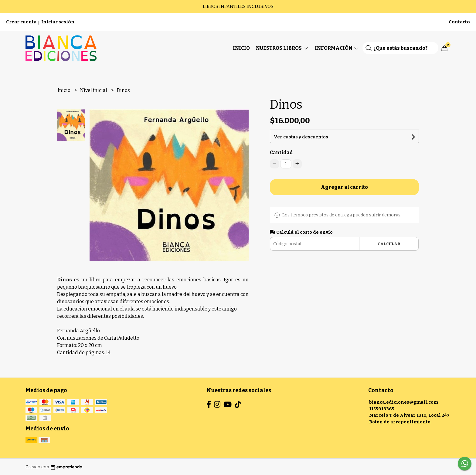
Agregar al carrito (344, 187)
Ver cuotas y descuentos (301, 137)
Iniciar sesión (58, 22)
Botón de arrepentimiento (400, 422)
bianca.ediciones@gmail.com (404, 402)
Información (337, 48)
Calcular (389, 244)
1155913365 (382, 409)
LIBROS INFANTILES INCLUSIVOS (238, 6)
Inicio (241, 48)
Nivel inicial (94, 90)
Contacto (459, 22)
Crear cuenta (21, 22)
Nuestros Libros (282, 48)
